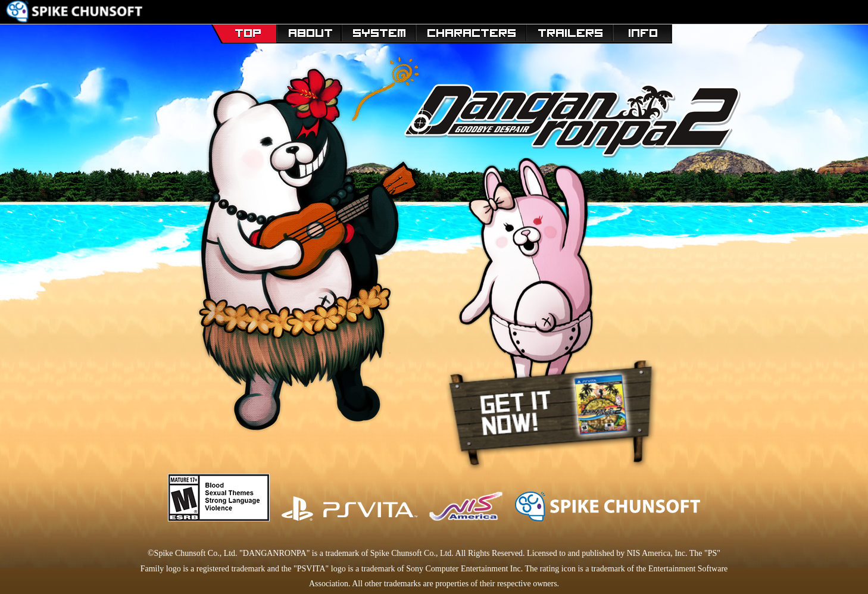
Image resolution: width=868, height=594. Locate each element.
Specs (643, 31)
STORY (309, 31)
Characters (471, 31)
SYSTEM (379, 31)
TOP (243, 31)
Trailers (570, 31)
